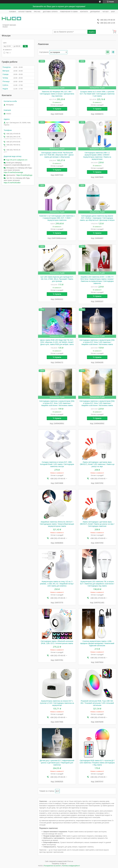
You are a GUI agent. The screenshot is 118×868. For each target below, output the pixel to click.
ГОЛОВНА (12, 12)
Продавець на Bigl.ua (59, 864)
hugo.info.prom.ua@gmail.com (17, 160)
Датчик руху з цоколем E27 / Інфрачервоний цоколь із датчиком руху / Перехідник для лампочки (57, 763)
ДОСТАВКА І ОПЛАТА (50, 12)
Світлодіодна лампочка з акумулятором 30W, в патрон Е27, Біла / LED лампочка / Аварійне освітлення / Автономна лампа (57, 403)
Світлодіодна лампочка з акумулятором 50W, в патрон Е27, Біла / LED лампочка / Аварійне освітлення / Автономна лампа (97, 403)
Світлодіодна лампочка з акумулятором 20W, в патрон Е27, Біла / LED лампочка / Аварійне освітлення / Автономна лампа (97, 342)
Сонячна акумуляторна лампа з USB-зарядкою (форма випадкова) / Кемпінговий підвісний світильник (97, 643)
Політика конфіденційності (71, 866)
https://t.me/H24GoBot (12, 183)
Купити (58, 109)
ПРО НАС (37, 12)
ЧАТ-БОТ (106, 12)
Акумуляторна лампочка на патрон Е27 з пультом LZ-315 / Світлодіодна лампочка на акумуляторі (57, 703)
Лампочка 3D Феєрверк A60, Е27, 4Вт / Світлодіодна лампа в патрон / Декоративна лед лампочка (57, 94)
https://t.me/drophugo (24, 175)
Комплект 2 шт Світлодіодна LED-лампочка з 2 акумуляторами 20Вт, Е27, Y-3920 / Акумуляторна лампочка (57, 218)
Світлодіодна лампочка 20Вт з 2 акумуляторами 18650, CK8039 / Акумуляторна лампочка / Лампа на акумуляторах (97, 156)
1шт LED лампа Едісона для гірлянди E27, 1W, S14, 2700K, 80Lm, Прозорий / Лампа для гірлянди (57, 279)
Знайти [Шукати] (92, 32)
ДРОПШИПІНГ (95, 12)
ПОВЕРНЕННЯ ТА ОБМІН (69, 12)
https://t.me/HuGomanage (13, 172)
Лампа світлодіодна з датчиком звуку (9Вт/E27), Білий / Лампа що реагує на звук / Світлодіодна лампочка (97, 524)
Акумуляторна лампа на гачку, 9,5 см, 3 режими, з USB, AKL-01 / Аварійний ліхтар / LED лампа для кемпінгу (57, 584)
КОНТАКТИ (84, 12)
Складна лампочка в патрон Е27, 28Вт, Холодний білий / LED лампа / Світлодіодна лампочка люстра (57, 464)
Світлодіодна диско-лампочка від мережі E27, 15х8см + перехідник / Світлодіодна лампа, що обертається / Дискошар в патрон (97, 218)
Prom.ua (70, 861)
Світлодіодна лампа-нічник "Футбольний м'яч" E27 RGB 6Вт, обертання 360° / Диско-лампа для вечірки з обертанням (57, 155)
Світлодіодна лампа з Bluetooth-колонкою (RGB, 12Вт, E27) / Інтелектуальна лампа (57, 642)
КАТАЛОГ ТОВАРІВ (25, 12)
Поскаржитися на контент (52, 866)
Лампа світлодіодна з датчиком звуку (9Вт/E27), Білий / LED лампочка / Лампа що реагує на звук (97, 464)
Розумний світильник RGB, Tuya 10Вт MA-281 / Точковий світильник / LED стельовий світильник (97, 703)
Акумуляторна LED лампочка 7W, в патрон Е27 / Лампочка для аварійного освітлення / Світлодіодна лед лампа (97, 584)
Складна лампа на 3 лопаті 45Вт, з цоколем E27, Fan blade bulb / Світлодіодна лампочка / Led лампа (97, 94)
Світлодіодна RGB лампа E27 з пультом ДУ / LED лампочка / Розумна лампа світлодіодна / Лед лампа (97, 763)
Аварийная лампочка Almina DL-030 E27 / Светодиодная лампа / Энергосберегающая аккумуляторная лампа (57, 524)
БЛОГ (113, 12)
